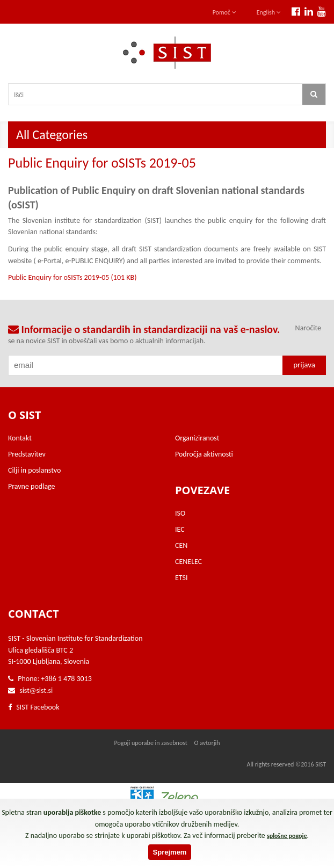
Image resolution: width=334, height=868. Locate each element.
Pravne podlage (32, 486)
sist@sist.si (36, 690)
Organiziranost (197, 438)
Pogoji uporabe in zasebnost (150, 743)
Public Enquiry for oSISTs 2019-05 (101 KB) (72, 277)
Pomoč (224, 12)
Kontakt (20, 438)
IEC (180, 529)
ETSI (181, 578)
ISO (180, 513)
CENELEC (188, 562)
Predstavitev (27, 454)
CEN (181, 545)
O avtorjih (207, 743)
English (269, 12)
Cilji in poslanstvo (34, 470)
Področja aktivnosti (204, 454)
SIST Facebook (34, 707)
